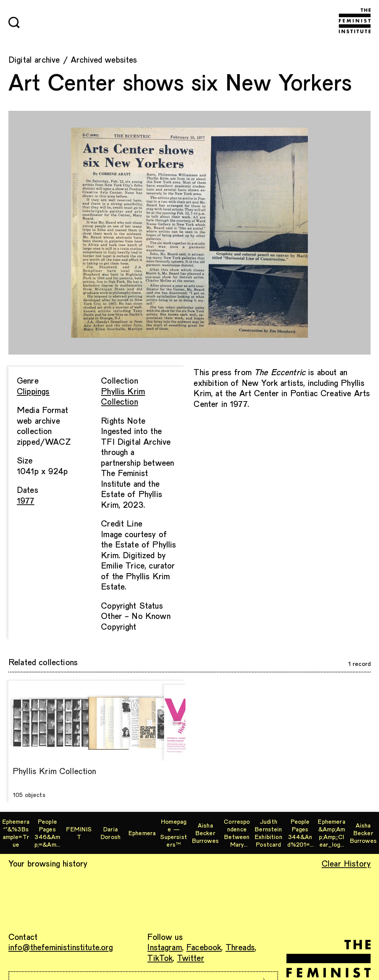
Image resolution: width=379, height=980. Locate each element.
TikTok (160, 957)
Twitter (191, 957)
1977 (26, 500)
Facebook (204, 947)
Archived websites (104, 59)
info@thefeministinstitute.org (61, 947)
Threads (240, 947)
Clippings (33, 391)
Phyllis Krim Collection (123, 396)
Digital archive (34, 59)
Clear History (346, 863)
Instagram (164, 947)
